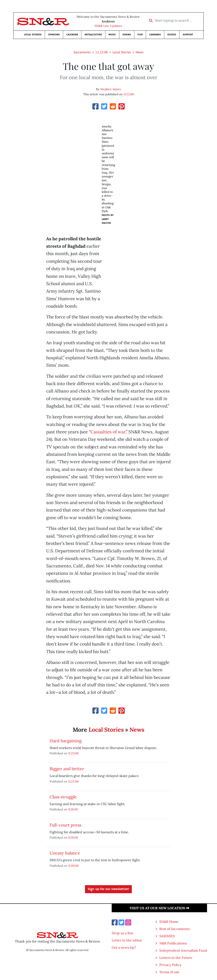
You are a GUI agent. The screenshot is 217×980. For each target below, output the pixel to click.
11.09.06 (74, 866)
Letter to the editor (127, 940)
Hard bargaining (66, 741)
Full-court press (65, 825)
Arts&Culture (93, 35)
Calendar (72, 35)
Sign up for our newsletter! (108, 889)
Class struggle (63, 797)
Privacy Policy (170, 965)
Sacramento (82, 52)
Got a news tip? (124, 947)
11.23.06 (102, 52)
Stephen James (111, 89)
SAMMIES (167, 936)
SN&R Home (169, 922)
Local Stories (33, 35)
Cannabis (155, 35)
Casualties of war (108, 432)
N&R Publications (173, 943)
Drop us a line (123, 933)
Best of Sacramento (175, 929)
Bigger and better (67, 769)
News (140, 52)
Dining (127, 35)
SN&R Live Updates (108, 26)
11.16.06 (73, 809)
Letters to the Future (176, 958)
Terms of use (169, 972)
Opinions (54, 35)
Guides (172, 35)
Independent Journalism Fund (183, 950)
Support (188, 35)
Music (112, 35)
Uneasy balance (65, 853)
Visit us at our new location (159, 908)
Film (140, 35)
